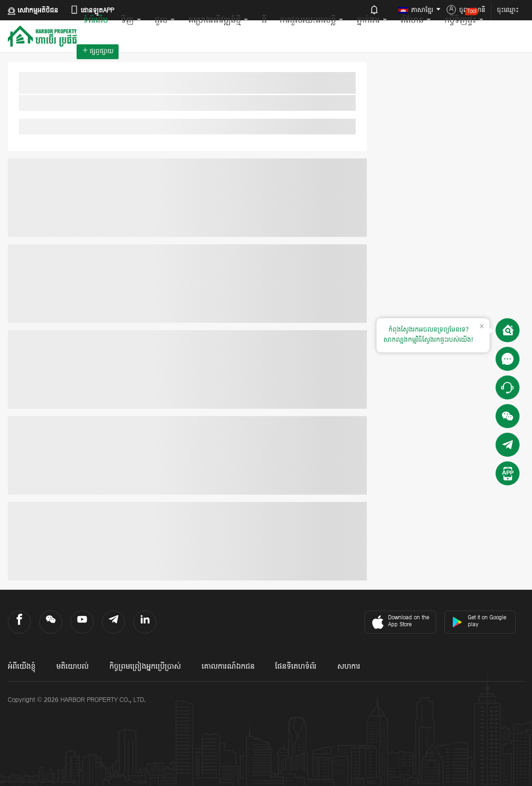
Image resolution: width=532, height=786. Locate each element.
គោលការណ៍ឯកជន (228, 667)
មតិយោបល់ (72, 667)
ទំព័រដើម (96, 21)
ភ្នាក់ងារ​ (372, 21)
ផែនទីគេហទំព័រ (296, 667)
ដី (264, 21)
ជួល (165, 21)
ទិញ (131, 21)
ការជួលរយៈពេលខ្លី (312, 21)
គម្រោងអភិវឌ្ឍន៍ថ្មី (218, 21)
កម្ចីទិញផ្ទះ (464, 17)
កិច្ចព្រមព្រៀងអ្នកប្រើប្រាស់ (145, 667)
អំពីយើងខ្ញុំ (22, 667)
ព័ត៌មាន (416, 21)
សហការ (349, 667)
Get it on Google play (479, 621)
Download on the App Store (399, 622)
